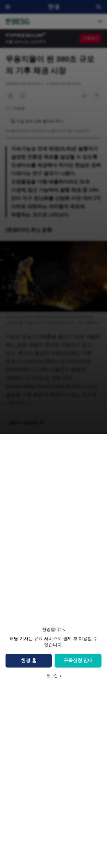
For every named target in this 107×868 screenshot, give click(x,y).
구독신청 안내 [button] (78, 661)
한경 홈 (29, 661)
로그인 (52, 676)
